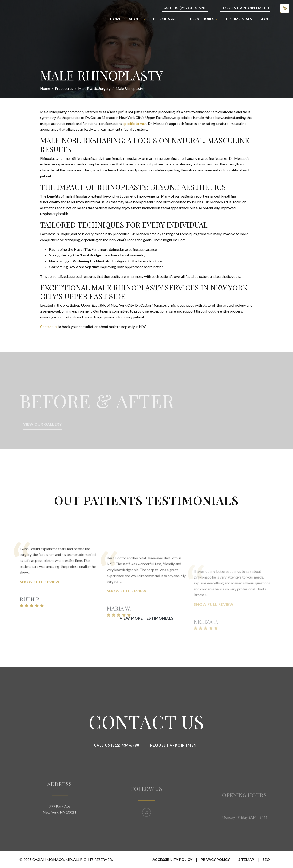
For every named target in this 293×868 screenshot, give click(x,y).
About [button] (137, 19)
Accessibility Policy (172, 859)
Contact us (49, 327)
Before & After (168, 19)
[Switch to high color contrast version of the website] (285, 8)
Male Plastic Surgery (94, 88)
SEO (266, 859)
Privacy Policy (215, 859)
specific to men (135, 123)
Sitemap (246, 859)
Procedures (64, 88)
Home (116, 19)
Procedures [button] (204, 19)
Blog (265, 19)
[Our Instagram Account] (146, 827)
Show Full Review (40, 604)
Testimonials (239, 19)
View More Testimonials (147, 618)
